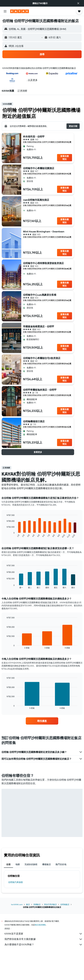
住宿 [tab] (8, 864)
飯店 (28, 904)
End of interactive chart (5, 536)
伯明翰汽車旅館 (16, 882)
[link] (42, 721)
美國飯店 (37, 904)
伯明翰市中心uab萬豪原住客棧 (40, 295)
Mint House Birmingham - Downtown (44, 231)
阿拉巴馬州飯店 (50, 904)
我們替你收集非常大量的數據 (43, 939)
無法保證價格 (40, 925)
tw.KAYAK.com (17, 904)
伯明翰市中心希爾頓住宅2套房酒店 (42, 358)
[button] (78, 3)
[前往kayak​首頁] (20, 11)
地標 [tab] (18, 864)
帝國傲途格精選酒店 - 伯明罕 (39, 326)
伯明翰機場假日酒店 (34, 421)
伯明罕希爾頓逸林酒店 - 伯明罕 (40, 390)
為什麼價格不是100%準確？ (43, 945)
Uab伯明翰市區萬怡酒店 (36, 200)
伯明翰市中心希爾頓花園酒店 (39, 168)
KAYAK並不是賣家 (43, 934)
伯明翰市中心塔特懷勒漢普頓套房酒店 (43, 263)
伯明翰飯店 (65, 904)
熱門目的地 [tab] (61, 864)
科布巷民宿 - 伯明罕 (34, 137)
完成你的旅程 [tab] (31, 864)
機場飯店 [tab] (47, 864)
